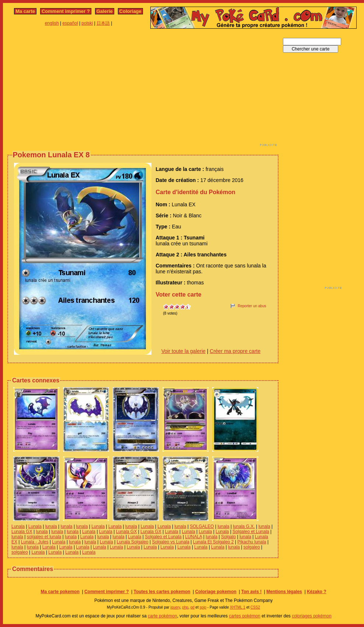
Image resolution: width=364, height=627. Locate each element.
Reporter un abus (252, 306)
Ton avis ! (251, 592)
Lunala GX (22, 532)
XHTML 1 (238, 607)
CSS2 (255, 607)
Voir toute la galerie (183, 351)
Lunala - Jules (35, 542)
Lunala (18, 526)
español (70, 23)
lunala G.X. (244, 526)
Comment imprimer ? (66, 11)
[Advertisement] (109, 90)
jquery (175, 607)
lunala (51, 526)
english (52, 23)
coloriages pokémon (311, 616)
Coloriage (130, 11)
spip (203, 607)
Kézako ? (317, 592)
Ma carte (25, 11)
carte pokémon (162, 616)
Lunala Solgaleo (133, 542)
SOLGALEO (202, 526)
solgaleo (252, 547)
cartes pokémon (244, 616)
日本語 (103, 23)
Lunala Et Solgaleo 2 (213, 542)
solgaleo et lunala (44, 537)
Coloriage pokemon (216, 592)
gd (192, 607)
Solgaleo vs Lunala (171, 542)
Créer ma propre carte (235, 351)
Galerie (105, 11)
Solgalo (228, 537)
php (185, 607)
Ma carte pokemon (60, 592)
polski (87, 23)
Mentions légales (284, 592)
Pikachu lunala (252, 542)
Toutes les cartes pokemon (162, 592)
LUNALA (193, 537)
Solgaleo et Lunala (251, 532)
